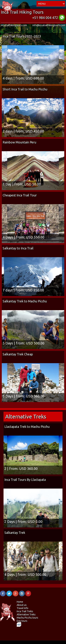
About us (22, 605)
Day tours (22, 621)
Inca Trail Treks (25, 611)
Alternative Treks (26, 615)
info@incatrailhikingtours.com (49, 25)
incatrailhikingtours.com (14, 25)
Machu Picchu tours (27, 618)
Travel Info (23, 608)
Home (20, 602)
